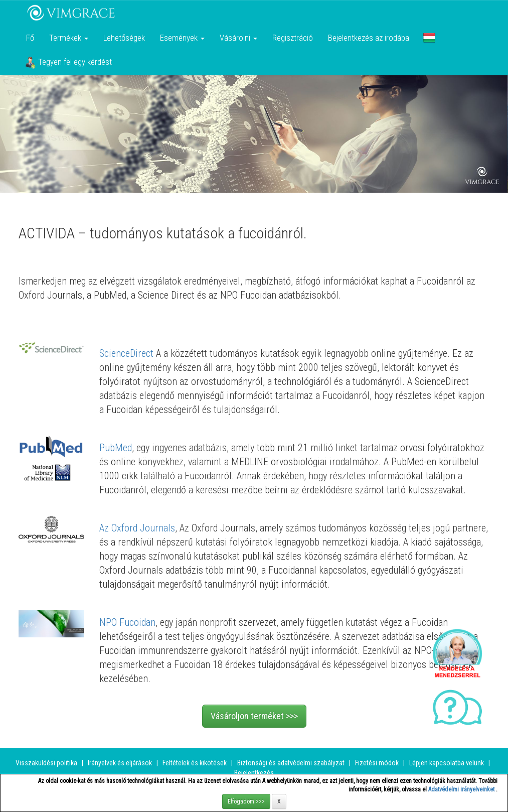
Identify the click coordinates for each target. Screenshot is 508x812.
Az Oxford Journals (137, 528)
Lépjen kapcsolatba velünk (447, 763)
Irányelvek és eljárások (120, 763)
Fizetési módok (377, 763)
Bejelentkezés (254, 773)
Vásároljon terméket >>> (254, 716)
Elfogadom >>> (246, 801)
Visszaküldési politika (46, 763)
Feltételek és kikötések (195, 763)
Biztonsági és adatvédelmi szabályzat (291, 763)
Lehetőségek (124, 38)
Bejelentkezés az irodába (369, 38)
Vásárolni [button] (238, 38)
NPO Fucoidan (127, 622)
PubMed (116, 448)
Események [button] (182, 38)
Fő (30, 38)
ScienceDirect (128, 353)
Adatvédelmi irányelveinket (462, 789)
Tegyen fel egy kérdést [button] (68, 63)
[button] (429, 38)
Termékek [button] (69, 38)
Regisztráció (293, 38)
